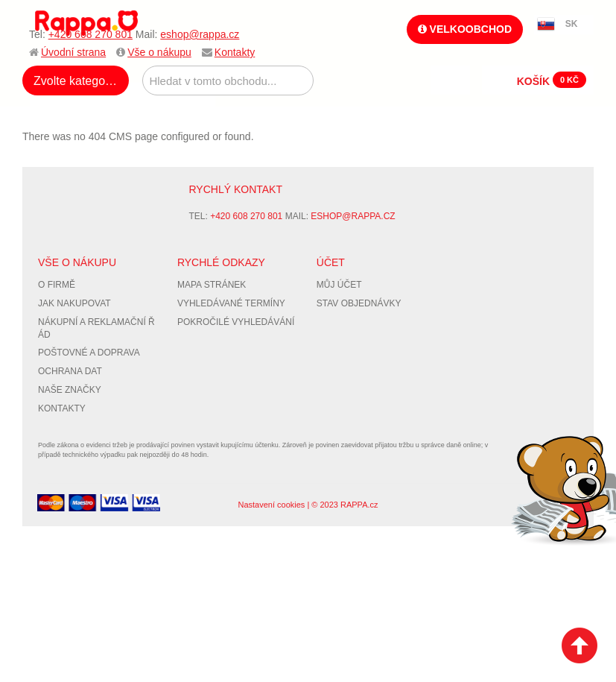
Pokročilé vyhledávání (236, 322)
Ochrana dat (70, 371)
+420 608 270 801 (91, 34)
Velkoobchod (465, 29)
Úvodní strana (73, 52)
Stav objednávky (359, 303)
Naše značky (70, 390)
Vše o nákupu (159, 52)
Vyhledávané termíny (231, 303)
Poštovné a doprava (89, 353)
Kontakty (235, 52)
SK (572, 24)
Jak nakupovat (74, 303)
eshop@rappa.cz (200, 34)
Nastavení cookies (271, 505)
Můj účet (339, 285)
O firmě (57, 285)
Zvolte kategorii (74, 81)
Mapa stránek (212, 285)
